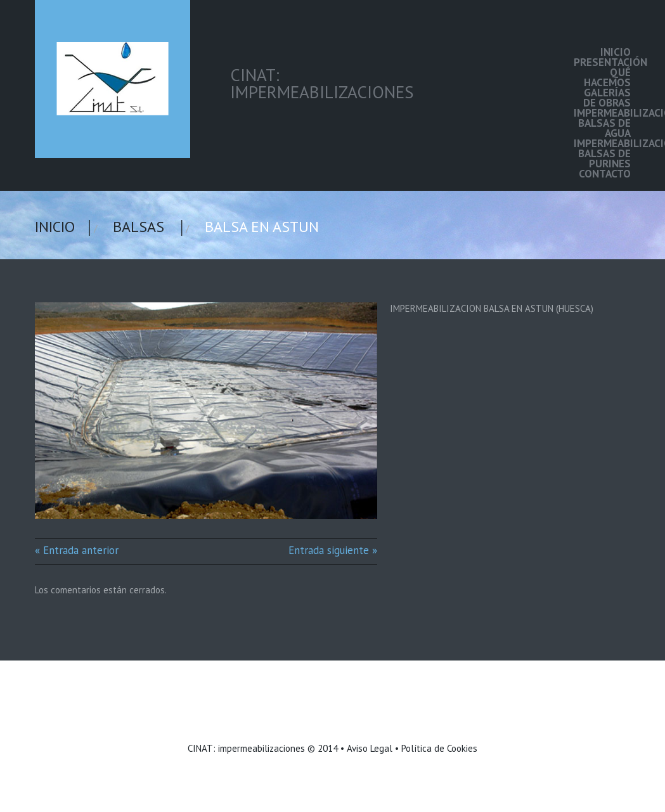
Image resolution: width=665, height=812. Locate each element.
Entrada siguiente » (333, 550)
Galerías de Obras (607, 98)
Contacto (605, 174)
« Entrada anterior (77, 550)
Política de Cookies (439, 748)
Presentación (602, 62)
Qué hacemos (607, 77)
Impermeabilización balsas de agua (602, 123)
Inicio (616, 52)
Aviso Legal (370, 748)
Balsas (139, 227)
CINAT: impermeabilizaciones (246, 748)
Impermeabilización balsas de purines (602, 153)
